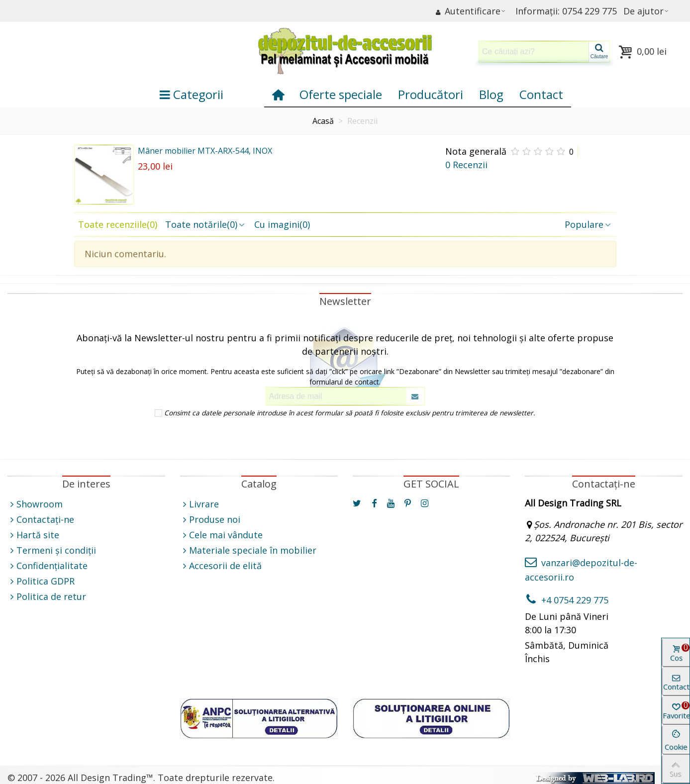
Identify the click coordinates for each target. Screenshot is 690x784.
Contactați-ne (41, 520)
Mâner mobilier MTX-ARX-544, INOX (205, 151)
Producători (431, 94)
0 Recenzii (466, 165)
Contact (541, 94)
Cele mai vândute (221, 535)
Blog (491, 94)
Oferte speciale (341, 94)
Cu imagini (282, 224)
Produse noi (210, 520)
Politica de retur (47, 597)
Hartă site (33, 535)
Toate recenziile (118, 224)
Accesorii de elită (221, 566)
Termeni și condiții (52, 550)
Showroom (35, 504)
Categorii (191, 94)
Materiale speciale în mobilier (248, 550)
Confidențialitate (48, 566)
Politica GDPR (41, 581)
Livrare (199, 504)
